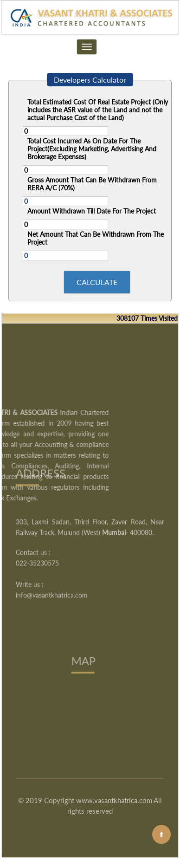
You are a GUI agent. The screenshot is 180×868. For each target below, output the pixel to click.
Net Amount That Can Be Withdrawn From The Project (96, 238)
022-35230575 (37, 539)
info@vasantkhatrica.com (52, 571)
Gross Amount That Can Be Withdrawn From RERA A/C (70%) (92, 184)
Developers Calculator (90, 80)
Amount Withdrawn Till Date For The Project (92, 211)
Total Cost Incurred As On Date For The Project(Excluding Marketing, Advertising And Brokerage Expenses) (92, 149)
